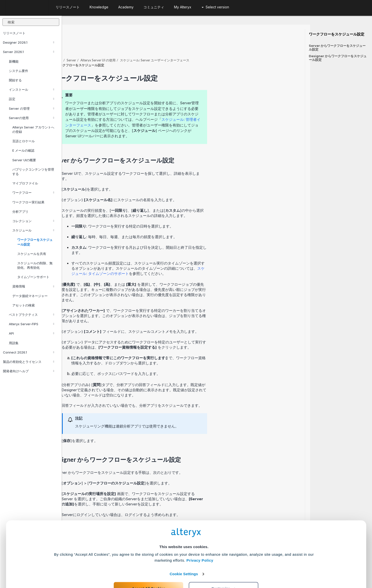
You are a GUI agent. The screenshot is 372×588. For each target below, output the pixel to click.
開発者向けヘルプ (29, 371)
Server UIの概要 (24, 160)
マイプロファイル (25, 183)
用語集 (14, 343)
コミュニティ (154, 7)
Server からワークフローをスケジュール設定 (337, 47)
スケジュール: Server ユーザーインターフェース (217, 47)
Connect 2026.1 (29, 352)
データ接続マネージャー (30, 296)
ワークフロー (33, 193)
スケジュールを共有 (32, 254)
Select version (215, 7)
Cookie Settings (184, 552)
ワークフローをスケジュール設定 (35, 242)
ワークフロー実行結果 (28, 202)
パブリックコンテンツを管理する (33, 172)
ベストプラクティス (31, 315)
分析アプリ (20, 212)
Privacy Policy (200, 538)
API (31, 333)
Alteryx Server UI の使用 (160, 47)
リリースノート (14, 33)
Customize (224, 566)
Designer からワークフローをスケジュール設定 (338, 58)
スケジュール (33, 230)
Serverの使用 (31, 118)
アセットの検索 (24, 305)
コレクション (33, 221)
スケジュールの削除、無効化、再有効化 (35, 265)
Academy (126, 7)
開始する (15, 80)
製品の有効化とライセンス (29, 362)
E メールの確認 (23, 150)
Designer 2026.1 (29, 42)
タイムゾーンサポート (33, 277)
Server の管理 (31, 108)
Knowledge (99, 7)
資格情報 (33, 286)
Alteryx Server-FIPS (31, 324)
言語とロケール (24, 141)
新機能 (14, 61)
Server (133, 47)
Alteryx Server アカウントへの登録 (33, 129)
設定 (31, 99)
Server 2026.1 (29, 52)
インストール (31, 89)
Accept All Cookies (148, 566)
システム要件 (19, 71)
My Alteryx (183, 7)
